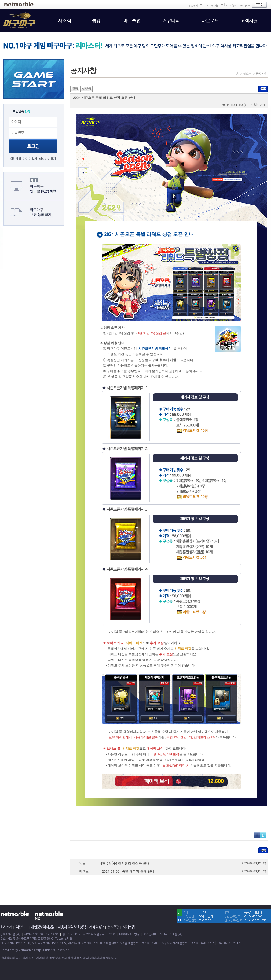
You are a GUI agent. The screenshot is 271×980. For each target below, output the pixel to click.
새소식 (247, 74)
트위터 (263, 835)
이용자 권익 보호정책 (72, 927)
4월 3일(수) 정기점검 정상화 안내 (125, 863)
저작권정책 (96, 927)
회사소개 (6, 927)
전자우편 (113, 927)
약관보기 (21, 927)
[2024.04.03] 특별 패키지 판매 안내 (127, 871)
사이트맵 (129, 927)
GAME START (34, 79)
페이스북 (257, 835)
